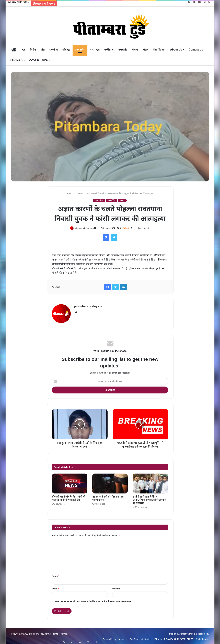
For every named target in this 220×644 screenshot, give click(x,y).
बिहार (145, 50)
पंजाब (135, 50)
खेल (43, 50)
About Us (176, 50)
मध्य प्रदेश (95, 50)
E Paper (158, 638)
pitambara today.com (85, 228)
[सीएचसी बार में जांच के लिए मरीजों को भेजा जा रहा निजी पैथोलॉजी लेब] (70, 482)
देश (24, 50)
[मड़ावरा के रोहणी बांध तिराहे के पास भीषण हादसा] (110, 482)
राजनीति (54, 50)
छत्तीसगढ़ (109, 50)
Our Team (159, 50)
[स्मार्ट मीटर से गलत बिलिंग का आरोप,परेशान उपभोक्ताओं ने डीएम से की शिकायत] (150, 482)
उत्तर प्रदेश (80, 50)
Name (56, 575)
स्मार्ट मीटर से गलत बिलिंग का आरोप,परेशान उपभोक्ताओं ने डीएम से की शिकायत (149, 498)
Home (71, 194)
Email (55, 587)
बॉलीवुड (66, 50)
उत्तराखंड (123, 50)
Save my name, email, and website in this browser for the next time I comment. (93, 600)
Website (116, 587)
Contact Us (196, 50)
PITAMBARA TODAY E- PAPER (30, 60)
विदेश (33, 50)
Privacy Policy (109, 638)
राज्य (122, 201)
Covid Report (202, 638)
